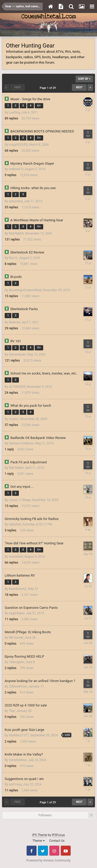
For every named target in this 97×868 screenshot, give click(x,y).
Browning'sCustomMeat (25, 290)
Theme (39, 841)
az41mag (15, 784)
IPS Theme (40, 835)
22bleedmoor (18, 686)
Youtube (66, 851)
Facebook (32, 851)
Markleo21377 (19, 735)
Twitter (43, 851)
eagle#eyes (17, 613)
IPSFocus (58, 835)
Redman (14, 322)
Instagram (54, 851)
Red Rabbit (16, 233)
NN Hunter (16, 638)
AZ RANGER (17, 387)
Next (79, 87)
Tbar (12, 711)
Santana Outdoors (21, 443)
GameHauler (17, 355)
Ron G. (13, 258)
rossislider (16, 557)
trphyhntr (15, 524)
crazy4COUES (18, 145)
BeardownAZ (18, 589)
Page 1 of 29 (49, 88)
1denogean (17, 662)
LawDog (14, 112)
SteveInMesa (18, 760)
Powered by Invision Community (48, 860)
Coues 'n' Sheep (20, 500)
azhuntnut (16, 201)
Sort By (84, 79)
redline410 (16, 169)
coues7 (14, 419)
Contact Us (57, 841)
